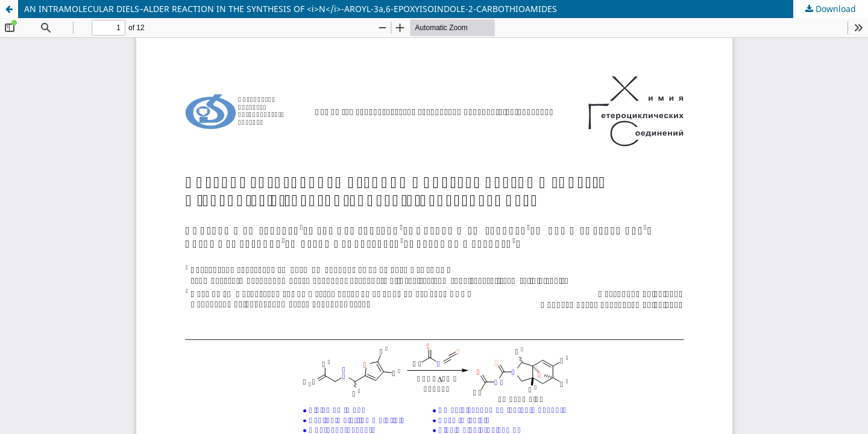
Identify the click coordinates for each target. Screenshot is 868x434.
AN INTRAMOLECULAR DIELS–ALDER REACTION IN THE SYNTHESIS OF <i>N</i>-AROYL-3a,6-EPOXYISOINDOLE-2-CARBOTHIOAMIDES (291, 9)
